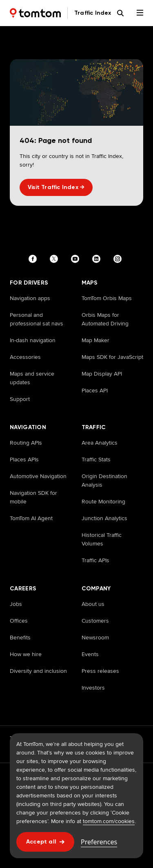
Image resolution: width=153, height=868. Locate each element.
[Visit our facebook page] (34, 259)
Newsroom (95, 637)
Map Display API (102, 374)
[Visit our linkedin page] (98, 259)
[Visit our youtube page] (77, 259)
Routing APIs (26, 443)
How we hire (26, 654)
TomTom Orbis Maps (107, 298)
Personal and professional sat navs (37, 319)
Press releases (100, 671)
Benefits (20, 637)
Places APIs (24, 459)
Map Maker (95, 340)
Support (20, 399)
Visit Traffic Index (56, 187)
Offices (19, 621)
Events (90, 654)
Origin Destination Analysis (104, 480)
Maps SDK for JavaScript (112, 357)
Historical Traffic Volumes (102, 539)
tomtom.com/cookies (109, 821)
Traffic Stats (96, 459)
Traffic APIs (95, 560)
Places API (95, 390)
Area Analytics (100, 443)
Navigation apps (30, 298)
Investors (93, 688)
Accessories (25, 357)
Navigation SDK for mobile (33, 497)
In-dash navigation (33, 340)
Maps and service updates (32, 378)
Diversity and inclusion (38, 671)
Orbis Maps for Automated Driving (105, 319)
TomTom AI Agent (31, 518)
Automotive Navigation (38, 476)
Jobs (16, 604)
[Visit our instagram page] (119, 259)
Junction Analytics (104, 518)
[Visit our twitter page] (55, 259)
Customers (95, 621)
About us (93, 604)
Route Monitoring (103, 501)
